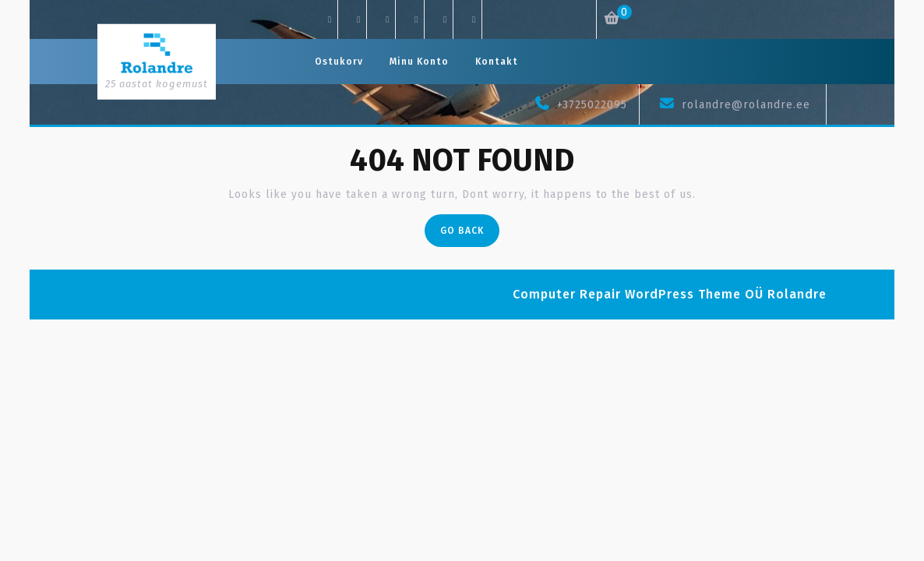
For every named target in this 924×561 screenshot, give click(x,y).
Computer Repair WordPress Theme (627, 294)
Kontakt (497, 62)
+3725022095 (592, 105)
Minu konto (419, 62)
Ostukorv (339, 62)
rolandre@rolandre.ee (746, 105)
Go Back (470, 234)
